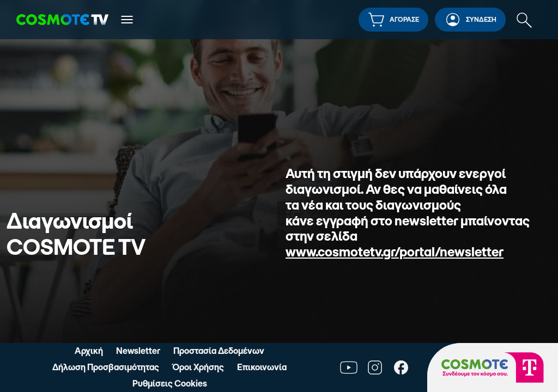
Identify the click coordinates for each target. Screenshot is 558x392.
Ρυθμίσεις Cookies (170, 383)
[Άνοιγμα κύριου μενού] (127, 20)
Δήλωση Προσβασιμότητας (106, 367)
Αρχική (89, 351)
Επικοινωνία (262, 367)
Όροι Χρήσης (198, 367)
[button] (393, 20)
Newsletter (138, 351)
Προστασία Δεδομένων (219, 351)
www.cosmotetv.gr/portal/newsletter (395, 252)
